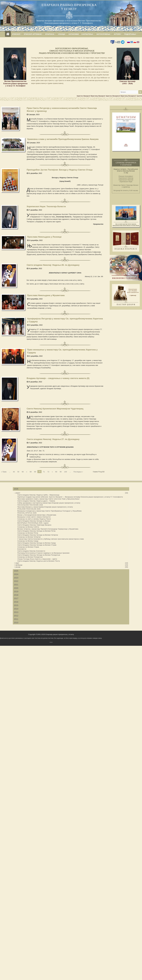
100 (66, 472)
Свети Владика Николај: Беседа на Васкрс (34, 521)
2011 (16, 619)
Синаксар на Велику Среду (28, 541)
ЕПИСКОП (16, 34)
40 (14, 472)
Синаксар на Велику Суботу (28, 527)
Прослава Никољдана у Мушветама (46, 295)
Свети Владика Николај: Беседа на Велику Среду (37, 543)
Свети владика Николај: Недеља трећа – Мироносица (38, 495)
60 (23, 472)
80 (56, 472)
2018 (16, 595)
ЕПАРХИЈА (50, 34)
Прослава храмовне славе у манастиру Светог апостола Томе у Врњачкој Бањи (48, 499)
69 (35, 472)
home (8, 34)
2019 (16, 592)
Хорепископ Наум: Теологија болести (46, 206)
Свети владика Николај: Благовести (31, 551)
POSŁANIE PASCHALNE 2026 (29, 509)
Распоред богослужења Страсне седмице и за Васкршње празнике (43, 553)
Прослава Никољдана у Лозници (44, 237)
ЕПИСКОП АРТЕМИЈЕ (33, 34)
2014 (16, 609)
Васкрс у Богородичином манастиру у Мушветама (37, 515)
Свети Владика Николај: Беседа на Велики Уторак (37, 545)
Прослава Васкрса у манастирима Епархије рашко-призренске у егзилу (45, 507)
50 (18, 472)
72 (48, 472)
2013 (16, 612)
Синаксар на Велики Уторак (28, 547)
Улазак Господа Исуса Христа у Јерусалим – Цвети (37, 559)
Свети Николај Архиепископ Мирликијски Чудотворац (55, 409)
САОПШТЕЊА (87, 34)
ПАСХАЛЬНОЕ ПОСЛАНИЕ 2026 (30, 505)
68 (31, 472)
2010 (16, 623)
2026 (16, 489)
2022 (16, 581)
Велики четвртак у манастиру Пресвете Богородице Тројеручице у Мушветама (48, 529)
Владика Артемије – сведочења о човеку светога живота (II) (58, 378)
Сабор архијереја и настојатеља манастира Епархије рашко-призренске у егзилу (49, 503)
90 (61, 472)
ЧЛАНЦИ (61, 34)
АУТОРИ (117, 34)
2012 (16, 616)
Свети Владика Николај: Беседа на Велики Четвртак (38, 535)
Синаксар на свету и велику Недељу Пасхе (34, 519)
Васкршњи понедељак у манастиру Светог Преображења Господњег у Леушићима (49, 511)
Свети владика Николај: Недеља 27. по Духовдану (53, 439)
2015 (16, 605)
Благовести (22, 549)
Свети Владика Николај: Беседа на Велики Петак (36, 531)
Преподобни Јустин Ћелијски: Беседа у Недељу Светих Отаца (60, 170)
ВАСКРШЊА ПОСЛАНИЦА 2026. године (33, 523)
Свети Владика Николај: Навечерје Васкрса (34, 525)
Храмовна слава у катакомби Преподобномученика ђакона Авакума (63, 139)
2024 (16, 574)
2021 (16, 585)
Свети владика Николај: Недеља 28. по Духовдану (53, 265)
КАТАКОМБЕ (74, 34)
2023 (16, 578)
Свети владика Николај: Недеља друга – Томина (36, 501)
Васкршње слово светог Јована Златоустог (34, 517)
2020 (16, 588)
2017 (16, 598)
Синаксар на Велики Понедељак (30, 557)
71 (44, 472)
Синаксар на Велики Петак (28, 533)
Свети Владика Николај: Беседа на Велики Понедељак (39, 555)
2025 (16, 571)
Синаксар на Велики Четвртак (29, 537)
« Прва (4, 472)
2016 (16, 602)
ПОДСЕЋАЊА (130, 34)
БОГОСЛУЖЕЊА (103, 34)
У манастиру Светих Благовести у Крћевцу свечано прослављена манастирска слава (51, 539)
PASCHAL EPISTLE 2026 (27, 513)
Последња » (78, 472)
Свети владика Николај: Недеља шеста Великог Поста (39, 561)
